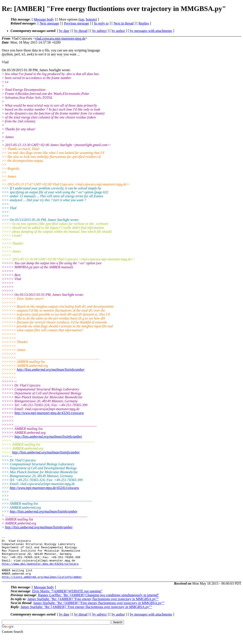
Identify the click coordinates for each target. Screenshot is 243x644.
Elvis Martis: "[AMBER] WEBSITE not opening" (67, 600)
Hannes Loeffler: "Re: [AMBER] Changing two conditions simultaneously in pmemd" (98, 604)
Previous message (77, 23)
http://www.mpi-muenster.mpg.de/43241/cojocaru (49, 413)
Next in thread (124, 23)
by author (118, 31)
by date (64, 31)
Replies (144, 23)
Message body (44, 19)
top (82, 19)
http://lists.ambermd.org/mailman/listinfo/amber (51, 370)
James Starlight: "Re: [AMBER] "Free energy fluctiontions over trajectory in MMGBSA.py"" (93, 608)
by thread (81, 31)
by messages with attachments (151, 31)
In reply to (101, 23)
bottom (91, 19)
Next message (49, 23)
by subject (99, 31)
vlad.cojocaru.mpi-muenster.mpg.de (60, 38)
